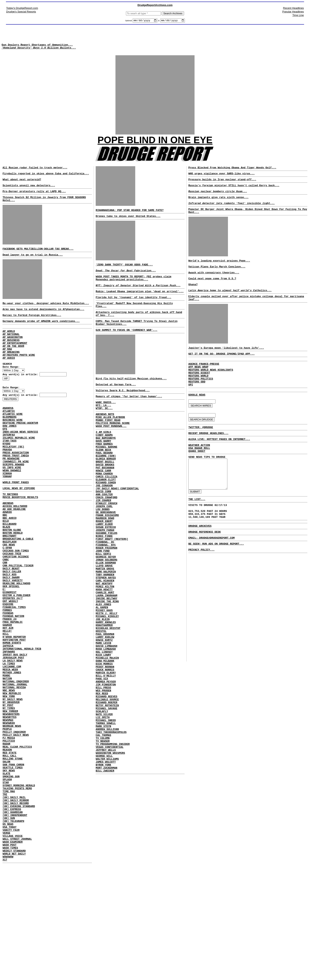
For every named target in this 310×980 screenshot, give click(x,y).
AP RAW (7, 370)
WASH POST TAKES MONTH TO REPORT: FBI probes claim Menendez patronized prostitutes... (133, 288)
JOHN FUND (103, 601)
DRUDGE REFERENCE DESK (205, 575)
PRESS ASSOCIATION (16, 488)
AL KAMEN (102, 668)
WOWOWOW (8, 971)
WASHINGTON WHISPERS (110, 843)
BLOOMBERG (9, 445)
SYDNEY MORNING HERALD (19, 885)
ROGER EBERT (104, 565)
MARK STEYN (103, 811)
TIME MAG (9, 892)
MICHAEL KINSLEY (107, 679)
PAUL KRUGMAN (105, 700)
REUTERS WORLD (198, 401)
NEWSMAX (8, 807)
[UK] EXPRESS (12, 914)
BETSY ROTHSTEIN (107, 786)
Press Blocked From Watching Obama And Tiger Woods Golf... (232, 173)
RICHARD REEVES (106, 775)
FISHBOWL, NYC (106, 594)
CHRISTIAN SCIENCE (16, 611)
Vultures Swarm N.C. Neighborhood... (123, 410)
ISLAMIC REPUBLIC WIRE (19, 470)
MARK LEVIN (103, 711)
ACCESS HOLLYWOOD (15, 550)
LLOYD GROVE (104, 618)
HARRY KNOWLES (106, 686)
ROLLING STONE (13, 853)
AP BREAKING (11, 373)
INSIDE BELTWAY (106, 658)
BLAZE (6, 575)
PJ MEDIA (9, 828)
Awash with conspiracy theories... (214, 288)
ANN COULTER (104, 533)
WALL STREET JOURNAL (17, 949)
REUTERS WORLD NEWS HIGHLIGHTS (211, 393)
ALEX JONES (103, 665)
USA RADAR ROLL (199, 479)
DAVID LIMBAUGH (106, 715)
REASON (7, 842)
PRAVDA (7, 485)
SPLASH (7, 878)
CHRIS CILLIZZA (106, 511)
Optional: (129, 21)
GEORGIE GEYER (106, 608)
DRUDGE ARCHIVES (200, 569)
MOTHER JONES (12, 750)
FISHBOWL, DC (105, 590)
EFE (5, 460)
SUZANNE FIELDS (106, 579)
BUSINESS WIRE (13, 449)
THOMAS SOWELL (106, 807)
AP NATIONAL (11, 352)
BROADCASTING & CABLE (18, 589)
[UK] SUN (9, 924)
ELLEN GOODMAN (106, 615)
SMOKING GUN (11, 874)
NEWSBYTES (9, 803)
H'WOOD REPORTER (14, 707)
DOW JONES (9, 456)
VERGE (6, 942)
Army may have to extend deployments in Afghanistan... (43, 324)
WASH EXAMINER (13, 953)
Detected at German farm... (116, 404)
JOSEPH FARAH (105, 576)
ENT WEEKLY (10, 664)
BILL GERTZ (103, 604)
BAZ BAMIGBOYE (106, 465)
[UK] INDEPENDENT (15, 921)
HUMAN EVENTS (12, 714)
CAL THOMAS (103, 822)
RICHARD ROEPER (106, 782)
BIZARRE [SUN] (106, 487)
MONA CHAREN (104, 508)
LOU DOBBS (103, 551)
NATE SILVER (104, 797)
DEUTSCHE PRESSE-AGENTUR (20, 452)
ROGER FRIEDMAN (106, 597)
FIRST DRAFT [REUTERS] (112, 586)
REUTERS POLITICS (201, 404)
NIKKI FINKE (104, 583)
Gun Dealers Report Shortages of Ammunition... (37, 48)
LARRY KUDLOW (105, 704)
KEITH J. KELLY (106, 676)
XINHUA (7, 513)
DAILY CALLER (12, 628)
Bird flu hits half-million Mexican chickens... (131, 397)
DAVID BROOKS (105, 497)
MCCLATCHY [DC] (13, 481)
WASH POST (9, 956)
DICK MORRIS (104, 736)
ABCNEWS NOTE (105, 437)
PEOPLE (7, 817)
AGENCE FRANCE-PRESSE (204, 386)
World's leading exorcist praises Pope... (219, 274)
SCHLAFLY (102, 793)
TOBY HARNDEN (105, 629)
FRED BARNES (104, 472)
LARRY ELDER (104, 569)
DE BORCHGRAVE (106, 554)
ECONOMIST (9, 653)
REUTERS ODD (197, 408)
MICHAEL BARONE (106, 476)
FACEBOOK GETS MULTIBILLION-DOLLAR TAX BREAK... (38, 261)
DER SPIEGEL (11, 646)
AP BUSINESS (11, 359)
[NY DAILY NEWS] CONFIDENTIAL (117, 526)
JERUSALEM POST (13, 732)
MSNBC (6, 753)
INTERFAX (9, 467)
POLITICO (9, 832)
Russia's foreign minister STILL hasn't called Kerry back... (234, 193)
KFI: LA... (103, 427)
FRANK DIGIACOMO (107, 558)
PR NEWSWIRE (11, 495)
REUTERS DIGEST (199, 397)
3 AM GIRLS (103, 458)
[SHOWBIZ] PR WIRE (16, 499)
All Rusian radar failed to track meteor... (35, 173)
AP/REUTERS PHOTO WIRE (19, 377)
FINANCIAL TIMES (14, 671)
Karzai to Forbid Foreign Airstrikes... (32, 331)
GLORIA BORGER (106, 490)
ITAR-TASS (9, 474)
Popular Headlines (293, 12)
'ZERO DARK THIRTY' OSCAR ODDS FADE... (124, 273)
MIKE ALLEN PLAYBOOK (110, 441)
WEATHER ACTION (199, 476)
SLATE (6, 871)
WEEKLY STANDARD (14, 964)
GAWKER (7, 693)
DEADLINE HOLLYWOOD (16, 643)
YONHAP (7, 517)
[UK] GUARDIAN (13, 917)
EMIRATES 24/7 (13, 660)
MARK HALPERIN (106, 626)
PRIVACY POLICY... (202, 595)
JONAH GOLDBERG (106, 611)
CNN (5, 618)
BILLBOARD (9, 571)
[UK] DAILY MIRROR (16, 903)
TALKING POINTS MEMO (17, 889)
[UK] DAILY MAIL (14, 899)
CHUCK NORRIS (105, 743)
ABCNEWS (8, 546)
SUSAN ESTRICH (106, 572)
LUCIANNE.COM (12, 742)
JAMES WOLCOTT (106, 854)
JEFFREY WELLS (106, 840)
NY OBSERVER (11, 785)
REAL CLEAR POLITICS (17, 839)
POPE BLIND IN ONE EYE (155, 145)
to (159, 21)
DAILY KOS (9, 632)
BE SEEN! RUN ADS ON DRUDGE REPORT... (216, 588)
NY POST (8, 789)
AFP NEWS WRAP (198, 390)
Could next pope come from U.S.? (212, 295)
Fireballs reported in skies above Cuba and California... (46, 180)
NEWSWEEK (9, 810)
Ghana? (193, 302)
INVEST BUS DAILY (15, 728)
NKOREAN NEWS (12, 814)
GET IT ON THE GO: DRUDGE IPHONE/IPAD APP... (222, 376)
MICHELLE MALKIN (107, 729)
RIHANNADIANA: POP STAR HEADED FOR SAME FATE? (130, 217)
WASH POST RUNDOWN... (111, 451)
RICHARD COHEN (106, 519)
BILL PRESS (103, 765)
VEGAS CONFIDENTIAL (110, 836)
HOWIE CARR (103, 504)
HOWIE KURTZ (104, 708)
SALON (6, 857)
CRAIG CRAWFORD (106, 536)
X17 (5, 974)
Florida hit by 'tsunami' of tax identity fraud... (133, 310)
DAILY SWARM (11, 636)
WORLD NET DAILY (14, 967)
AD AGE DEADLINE (14, 553)
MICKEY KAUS (104, 672)
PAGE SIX (102, 754)
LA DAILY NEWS (13, 735)
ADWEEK (7, 557)
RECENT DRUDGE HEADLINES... (208, 463)
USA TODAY (9, 935)
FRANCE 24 (9, 685)
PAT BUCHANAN (105, 501)
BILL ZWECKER (105, 865)
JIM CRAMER (103, 540)
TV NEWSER (103, 829)
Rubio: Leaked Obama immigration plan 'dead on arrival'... (140, 304)
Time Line (298, 15)
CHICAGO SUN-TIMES (16, 603)
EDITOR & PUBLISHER (16, 657)
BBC (5, 561)
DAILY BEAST (11, 625)
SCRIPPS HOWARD (13, 502)
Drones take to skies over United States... (128, 223)
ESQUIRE (8, 668)
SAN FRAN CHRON (13, 860)
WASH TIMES (10, 960)
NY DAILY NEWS (13, 782)
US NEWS (8, 931)
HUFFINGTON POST (14, 710)
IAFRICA (8, 718)
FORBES (7, 675)
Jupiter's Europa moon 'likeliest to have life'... (226, 369)
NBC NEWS (9, 771)
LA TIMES (9, 739)
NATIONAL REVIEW (14, 767)
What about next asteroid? (22, 188)
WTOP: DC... (104, 431)
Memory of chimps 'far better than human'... (129, 417)
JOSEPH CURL (104, 547)
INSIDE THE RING (107, 661)
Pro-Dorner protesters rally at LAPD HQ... (34, 201)
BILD (6, 568)
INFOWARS (9, 725)
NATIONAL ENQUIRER (16, 760)
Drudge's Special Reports (21, 12)
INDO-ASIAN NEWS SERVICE (20, 463)
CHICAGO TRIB (12, 607)
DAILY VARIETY (13, 639)
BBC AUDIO (9, 564)
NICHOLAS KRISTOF (108, 693)
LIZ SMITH (103, 800)
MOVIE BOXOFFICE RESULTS (20, 540)
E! (4, 650)
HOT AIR (8, 696)
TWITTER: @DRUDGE (201, 456)
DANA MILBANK (105, 733)
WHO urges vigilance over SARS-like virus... (222, 180)
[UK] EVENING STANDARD (19, 910)
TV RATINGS (10, 536)
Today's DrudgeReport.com (22, 8)
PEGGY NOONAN (105, 740)
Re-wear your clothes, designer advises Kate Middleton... (46, 317)
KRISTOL (101, 697)
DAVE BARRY (103, 469)
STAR (6, 882)
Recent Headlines (293, 8)
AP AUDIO (9, 380)
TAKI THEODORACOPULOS (111, 818)
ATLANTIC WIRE (13, 442)
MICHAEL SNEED (106, 804)
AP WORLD (9, 348)
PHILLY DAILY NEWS (16, 824)
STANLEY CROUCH (106, 544)
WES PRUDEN (103, 768)
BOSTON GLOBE (12, 578)
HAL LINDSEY (104, 722)
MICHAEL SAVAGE (106, 790)
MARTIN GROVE (105, 622)
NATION (7, 757)
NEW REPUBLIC (12, 775)
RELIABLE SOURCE (107, 779)
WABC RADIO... (106, 424)
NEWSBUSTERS (11, 800)
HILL (6, 703)
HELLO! (7, 700)
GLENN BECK (103, 479)
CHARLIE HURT (105, 651)
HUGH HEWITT (104, 647)
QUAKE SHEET (197, 483)
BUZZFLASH (9, 593)
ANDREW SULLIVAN (107, 815)
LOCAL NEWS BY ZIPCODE (19, 530)
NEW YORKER (10, 796)
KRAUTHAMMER (104, 690)
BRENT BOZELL (105, 494)
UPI (191, 411)
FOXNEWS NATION (13, 682)
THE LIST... (197, 538)
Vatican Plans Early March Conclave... (217, 281)
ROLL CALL (9, 849)
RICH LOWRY (103, 725)
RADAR (6, 835)
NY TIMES (9, 792)
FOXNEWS (8, 678)
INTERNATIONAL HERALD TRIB (22, 721)
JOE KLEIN (103, 683)
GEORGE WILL (104, 847)
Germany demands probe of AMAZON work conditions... (41, 338)
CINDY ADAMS (104, 462)
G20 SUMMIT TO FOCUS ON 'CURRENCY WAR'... (127, 347)
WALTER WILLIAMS (107, 850)
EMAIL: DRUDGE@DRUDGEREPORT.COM (212, 582)
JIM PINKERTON (106, 761)
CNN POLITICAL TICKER (18, 621)
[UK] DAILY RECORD (16, 907)
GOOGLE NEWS (197, 422)
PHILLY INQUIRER (14, 821)
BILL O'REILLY (106, 750)
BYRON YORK (103, 857)
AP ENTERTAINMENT (15, 363)
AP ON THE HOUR (13, 366)
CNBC (6, 614)
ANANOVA (8, 435)
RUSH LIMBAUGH (106, 718)
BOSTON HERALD (13, 582)
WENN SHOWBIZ (12, 510)
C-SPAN (7, 600)
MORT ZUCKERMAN (106, 861)
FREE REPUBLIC (13, 689)
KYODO (6, 477)
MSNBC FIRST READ (108, 444)
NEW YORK (9, 778)
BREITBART (9, 586)
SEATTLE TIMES (13, 864)
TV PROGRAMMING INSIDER (113, 832)
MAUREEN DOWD (105, 561)
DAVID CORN (103, 529)
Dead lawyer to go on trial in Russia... (33, 268)
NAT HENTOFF (104, 640)
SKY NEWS (9, 867)
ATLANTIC (9, 438)
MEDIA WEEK (10, 746)
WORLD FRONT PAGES (16, 523)
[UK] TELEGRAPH (13, 928)
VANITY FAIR (11, 939)
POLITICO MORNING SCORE (113, 448)
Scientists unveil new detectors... (29, 195)
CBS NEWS (9, 596)
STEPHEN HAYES (106, 633)
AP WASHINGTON (13, 355)
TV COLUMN (103, 825)
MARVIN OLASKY (106, 747)
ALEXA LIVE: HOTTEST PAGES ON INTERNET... (219, 469)
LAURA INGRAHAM (106, 654)
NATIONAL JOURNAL (15, 764)
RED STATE (9, 846)
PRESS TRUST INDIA (16, 492)
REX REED (102, 772)
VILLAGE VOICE (13, 946)
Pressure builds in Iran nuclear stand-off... (222, 186)
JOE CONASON (104, 522)
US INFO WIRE (12, 506)
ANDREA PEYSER (106, 758)
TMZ (5, 896)
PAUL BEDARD (104, 483)
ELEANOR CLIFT (106, 515)
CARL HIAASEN (105, 636)
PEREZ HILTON (105, 643)
